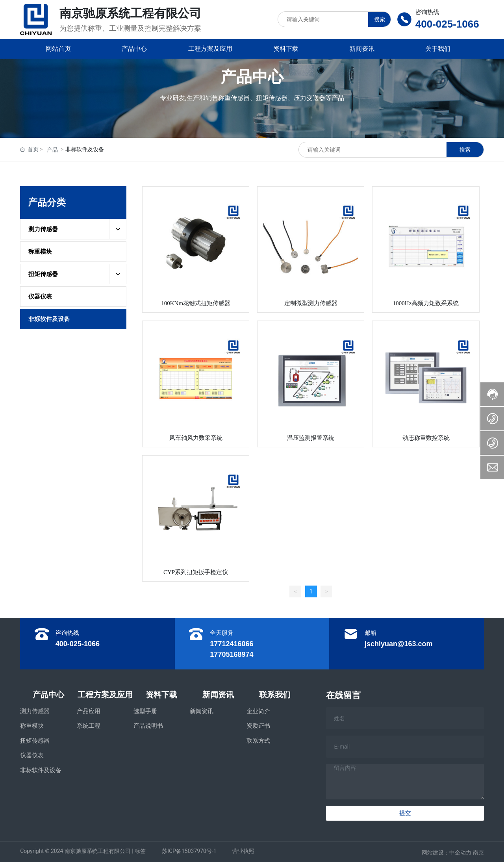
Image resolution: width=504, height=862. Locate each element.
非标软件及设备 (41, 770)
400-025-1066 (447, 24)
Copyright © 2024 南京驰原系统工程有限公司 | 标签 (83, 851)
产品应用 (89, 711)
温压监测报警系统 (311, 438)
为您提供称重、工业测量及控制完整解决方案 (130, 28)
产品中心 (48, 695)
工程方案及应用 (105, 695)
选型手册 (145, 711)
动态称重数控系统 (426, 438)
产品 (52, 150)
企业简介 (258, 711)
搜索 (380, 19)
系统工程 (89, 726)
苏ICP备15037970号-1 (189, 851)
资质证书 (258, 726)
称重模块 (32, 726)
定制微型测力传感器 (311, 303)
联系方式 (258, 741)
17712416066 (232, 644)
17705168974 (232, 654)
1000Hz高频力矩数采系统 (426, 303)
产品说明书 (148, 726)
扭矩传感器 (35, 741)
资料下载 (161, 695)
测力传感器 (35, 711)
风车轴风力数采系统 (196, 438)
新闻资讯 (218, 695)
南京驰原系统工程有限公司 (130, 13)
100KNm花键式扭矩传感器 (196, 303)
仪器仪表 (32, 755)
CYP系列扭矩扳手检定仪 (196, 572)
